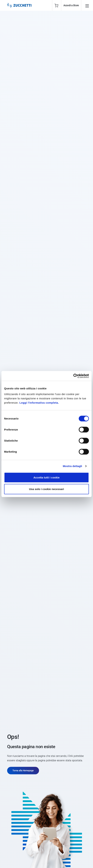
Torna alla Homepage (23, 770)
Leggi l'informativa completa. (39, 402)
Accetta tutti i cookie (47, 477)
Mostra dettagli (72, 466)
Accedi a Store (71, 5)
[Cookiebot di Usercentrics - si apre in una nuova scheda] (73, 376)
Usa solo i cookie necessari (46, 489)
